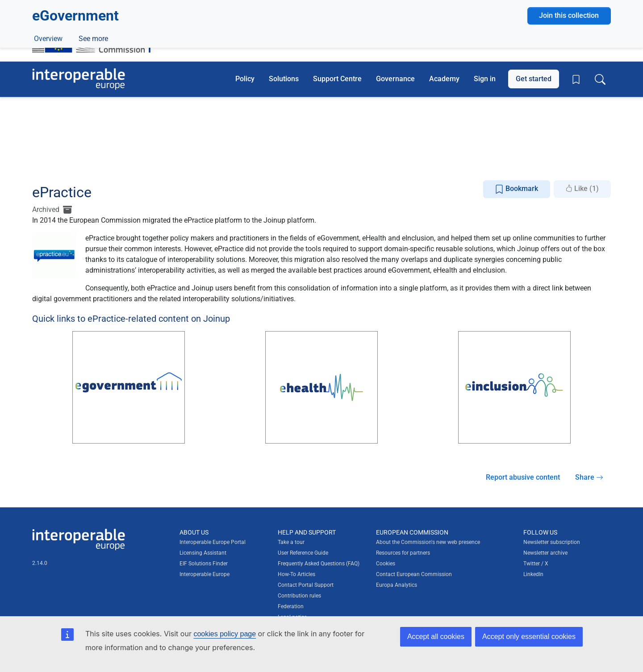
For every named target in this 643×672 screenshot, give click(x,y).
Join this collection (569, 113)
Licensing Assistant (203, 553)
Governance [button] (395, 79)
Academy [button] (444, 79)
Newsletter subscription (552, 542)
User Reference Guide (303, 553)
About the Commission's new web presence (428, 542)
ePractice (92, 164)
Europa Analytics (397, 585)
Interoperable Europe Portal (213, 542)
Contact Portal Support (306, 585)
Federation (291, 606)
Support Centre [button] (337, 79)
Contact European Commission (414, 574)
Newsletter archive (545, 553)
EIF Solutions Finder (204, 564)
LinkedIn (533, 574)
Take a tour (291, 542)
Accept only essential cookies (529, 637)
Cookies (386, 564)
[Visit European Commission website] (96, 37)
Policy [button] (245, 79)
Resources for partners (403, 553)
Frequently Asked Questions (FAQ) (319, 564)
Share (589, 477)
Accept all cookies (436, 637)
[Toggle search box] (600, 79)
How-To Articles (296, 574)
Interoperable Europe (205, 574)
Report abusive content (523, 477)
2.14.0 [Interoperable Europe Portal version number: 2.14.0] (40, 563)
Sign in (485, 79)
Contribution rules (299, 596)
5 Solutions (61, 131)
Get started (534, 79)
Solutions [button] (284, 79)
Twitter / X (536, 564)
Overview (48, 164)
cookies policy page (225, 634)
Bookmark (516, 189)
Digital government (91, 143)
